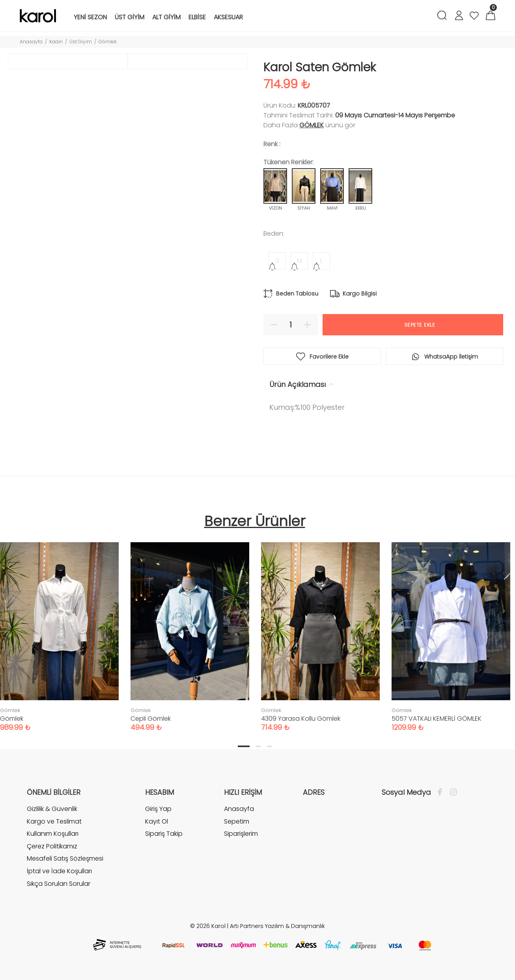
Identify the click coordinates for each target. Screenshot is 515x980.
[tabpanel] (190, 629)
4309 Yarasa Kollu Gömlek (301, 719)
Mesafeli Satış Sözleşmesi (65, 858)
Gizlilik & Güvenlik (52, 809)
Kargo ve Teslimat (54, 821)
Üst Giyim (81, 42)
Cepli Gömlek (151, 719)
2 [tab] (258, 746)
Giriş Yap (158, 809)
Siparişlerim (241, 834)
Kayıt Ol (157, 821)
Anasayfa (31, 42)
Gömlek (108, 42)
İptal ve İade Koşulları (59, 871)
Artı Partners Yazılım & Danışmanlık (277, 926)
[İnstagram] (452, 792)
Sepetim (237, 821)
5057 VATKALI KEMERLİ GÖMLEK (437, 719)
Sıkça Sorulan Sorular (59, 884)
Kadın (56, 42)
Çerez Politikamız (52, 846)
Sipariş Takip (164, 834)
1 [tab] (244, 746)
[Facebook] (442, 792)
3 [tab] (269, 746)
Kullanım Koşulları (53, 834)
